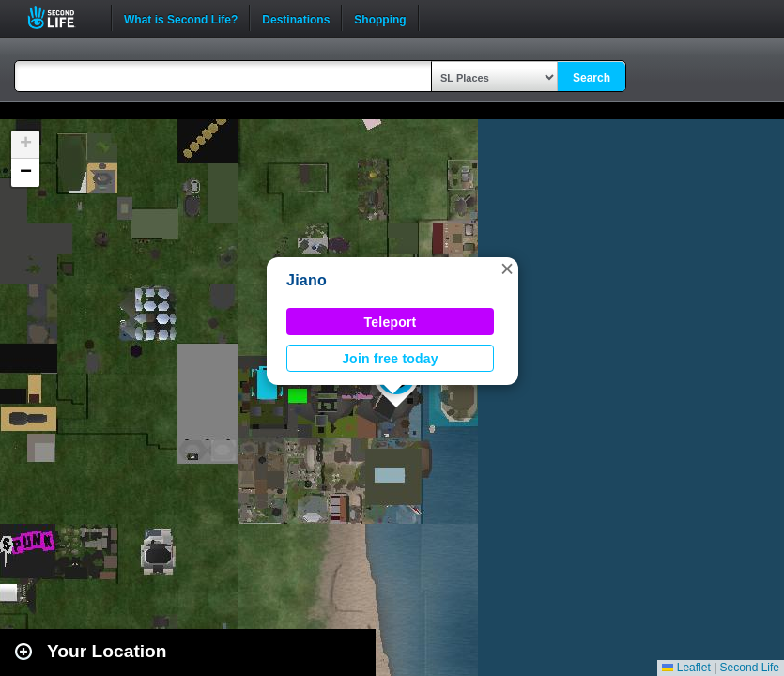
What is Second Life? (181, 18)
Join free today (390, 359)
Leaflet (686, 668)
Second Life (61, 17)
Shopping (380, 18)
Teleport (391, 322)
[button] (507, 269)
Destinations (296, 18)
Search (592, 78)
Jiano (307, 280)
